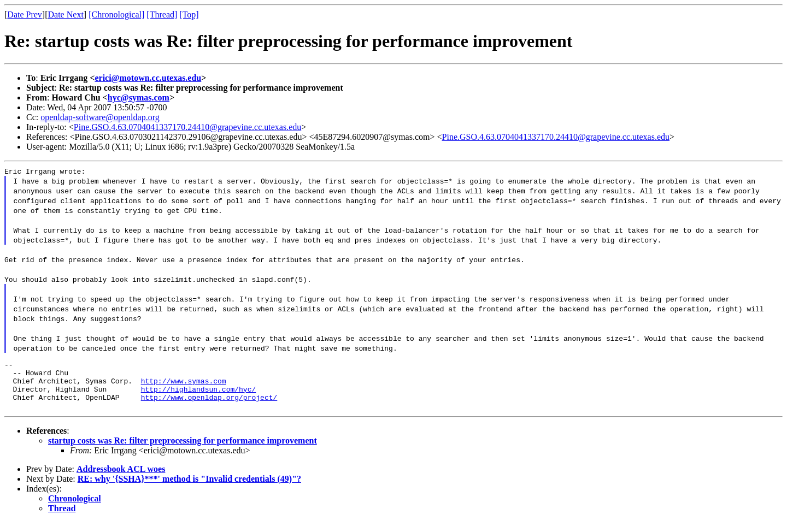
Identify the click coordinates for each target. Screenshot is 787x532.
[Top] (189, 14)
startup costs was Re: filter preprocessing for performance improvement (183, 450)
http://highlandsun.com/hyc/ (199, 397)
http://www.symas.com (184, 387)
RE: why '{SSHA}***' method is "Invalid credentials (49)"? (189, 489)
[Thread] (162, 14)
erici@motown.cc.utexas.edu (148, 78)
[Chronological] (116, 14)
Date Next (66, 14)
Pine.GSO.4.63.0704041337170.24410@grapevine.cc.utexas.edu (187, 127)
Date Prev (25, 14)
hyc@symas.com (139, 97)
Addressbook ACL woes (121, 479)
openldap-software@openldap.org (100, 117)
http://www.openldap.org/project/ (209, 407)
